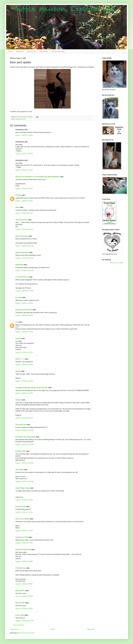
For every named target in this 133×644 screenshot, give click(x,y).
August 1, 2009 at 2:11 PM (24, 332)
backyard (18, 119)
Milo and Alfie (20, 591)
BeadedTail (19, 265)
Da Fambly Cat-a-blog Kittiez (25, 437)
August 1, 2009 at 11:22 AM (24, 270)
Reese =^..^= (20, 359)
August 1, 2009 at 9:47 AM (24, 213)
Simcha (18, 371)
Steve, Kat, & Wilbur (22, 519)
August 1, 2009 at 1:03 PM (24, 303)
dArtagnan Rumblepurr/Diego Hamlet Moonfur (32, 388)
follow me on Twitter (117, 263)
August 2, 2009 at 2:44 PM (24, 561)
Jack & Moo (20, 470)
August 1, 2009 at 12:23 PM (24, 291)
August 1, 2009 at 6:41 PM (24, 418)
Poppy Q (18, 400)
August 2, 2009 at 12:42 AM (24, 481)
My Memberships (58, 51)
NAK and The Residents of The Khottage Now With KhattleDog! (38, 177)
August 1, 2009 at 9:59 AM (24, 229)
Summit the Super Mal (23, 550)
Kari (17, 322)
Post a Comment (18, 625)
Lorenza (18, 338)
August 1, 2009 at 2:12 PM (24, 352)
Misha (17, 207)
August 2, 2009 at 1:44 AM (24, 512)
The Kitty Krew (21, 568)
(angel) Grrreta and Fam (24, 310)
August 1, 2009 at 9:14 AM (24, 201)
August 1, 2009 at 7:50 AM (24, 135)
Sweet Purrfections (22, 253)
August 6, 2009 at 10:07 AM (24, 621)
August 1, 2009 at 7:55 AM (24, 154)
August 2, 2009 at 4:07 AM (24, 543)
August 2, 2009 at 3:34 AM (24, 531)
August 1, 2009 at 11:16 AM (24, 258)
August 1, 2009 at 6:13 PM (24, 393)
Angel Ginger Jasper (23, 488)
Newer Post (14, 629)
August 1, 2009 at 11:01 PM (24, 430)
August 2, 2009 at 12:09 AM (24, 463)
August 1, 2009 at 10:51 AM (24, 246)
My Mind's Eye (20, 451)
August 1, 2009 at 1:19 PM (24, 315)
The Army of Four (22, 220)
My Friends (31, 51)
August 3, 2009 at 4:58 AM (24, 584)
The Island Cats (21, 425)
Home (10, 51)
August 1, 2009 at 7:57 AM (24, 170)
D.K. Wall (19, 298)
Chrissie (18, 195)
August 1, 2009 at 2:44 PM (24, 365)
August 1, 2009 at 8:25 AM (24, 189)
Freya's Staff (20, 615)
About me (20, 51)
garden (24, 119)
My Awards (44, 51)
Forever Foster (21, 507)
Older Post (91, 629)
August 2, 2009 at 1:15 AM (24, 500)
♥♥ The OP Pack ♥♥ (22, 277)
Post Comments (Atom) (27, 633)
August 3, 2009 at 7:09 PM (24, 596)
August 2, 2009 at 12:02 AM (24, 444)
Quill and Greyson (22, 236)
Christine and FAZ (22, 537)
